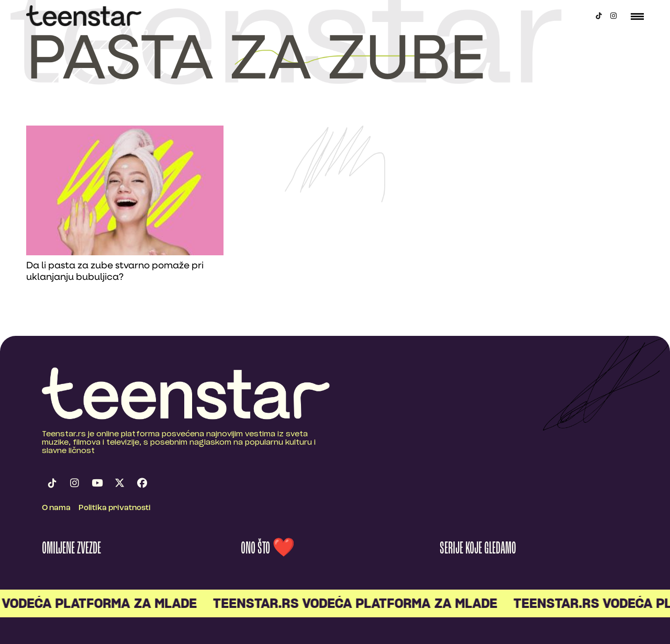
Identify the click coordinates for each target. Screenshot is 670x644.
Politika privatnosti (115, 508)
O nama (56, 508)
